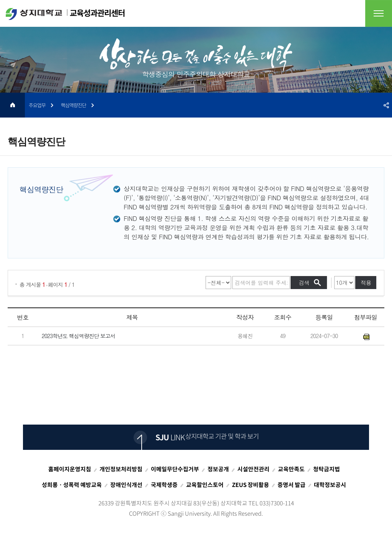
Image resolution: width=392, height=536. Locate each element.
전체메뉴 (379, 13)
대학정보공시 (330, 485)
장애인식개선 (126, 485)
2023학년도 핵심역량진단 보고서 (78, 336)
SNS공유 (386, 105)
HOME (12, 105)
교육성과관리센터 (65, 13)
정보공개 (218, 469)
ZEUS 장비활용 (251, 485)
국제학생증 (164, 485)
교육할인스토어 (205, 485)
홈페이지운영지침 (70, 469)
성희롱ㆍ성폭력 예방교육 (72, 485)
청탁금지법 (327, 469)
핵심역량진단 (73, 105)
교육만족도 (291, 469)
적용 (366, 283)
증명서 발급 (292, 485)
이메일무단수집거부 (175, 469)
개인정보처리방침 (121, 469)
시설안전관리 (253, 469)
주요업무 (37, 105)
